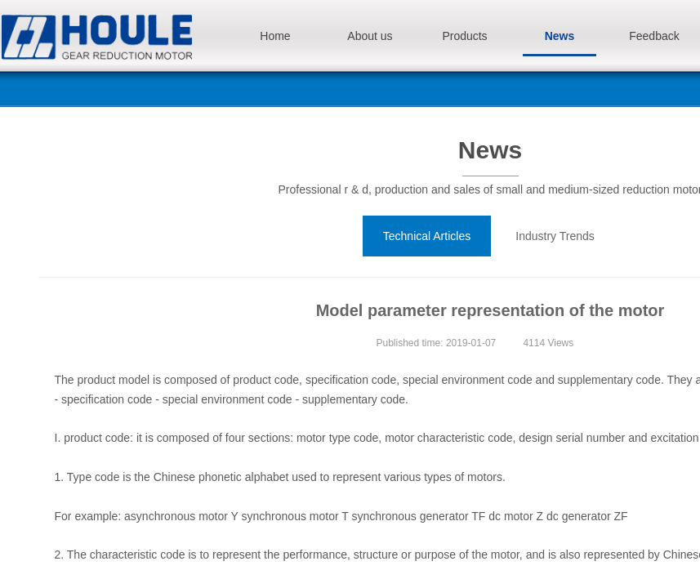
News (560, 36)
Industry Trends (555, 236)
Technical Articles (427, 236)
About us (370, 36)
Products (464, 36)
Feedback (654, 36)
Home (275, 36)
